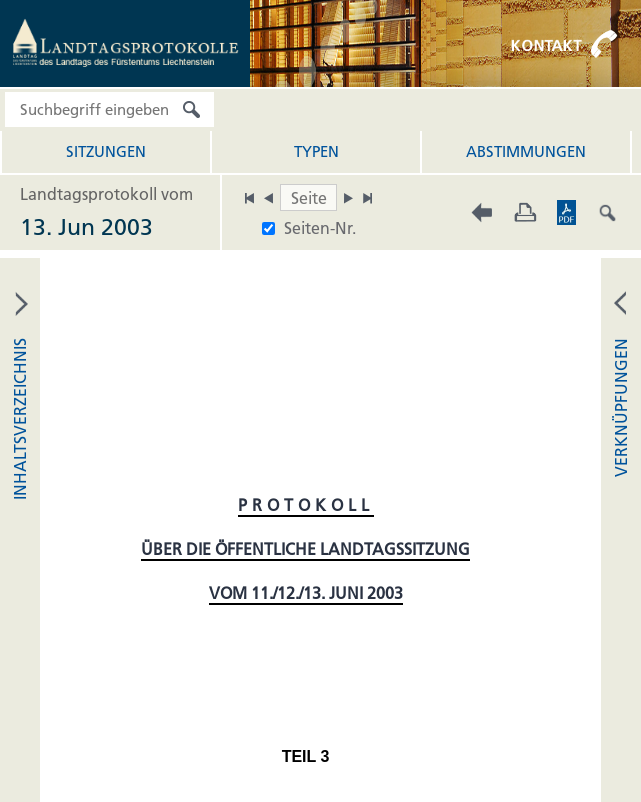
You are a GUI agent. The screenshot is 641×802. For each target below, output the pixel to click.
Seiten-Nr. (320, 228)
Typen (316, 151)
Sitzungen (106, 151)
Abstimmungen (526, 151)
